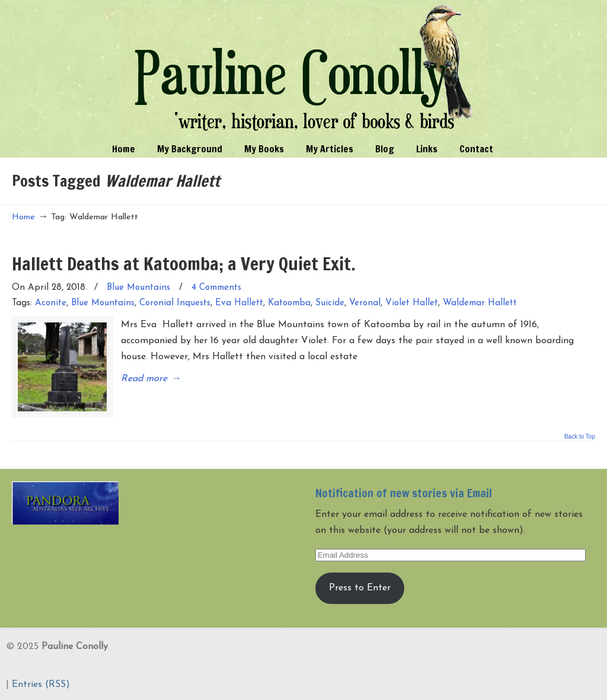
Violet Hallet (412, 303)
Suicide (330, 303)
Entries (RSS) (41, 685)
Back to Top (580, 437)
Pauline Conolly (304, 69)
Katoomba (289, 303)
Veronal (365, 303)
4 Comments (216, 288)
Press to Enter (360, 588)
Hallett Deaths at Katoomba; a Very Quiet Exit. (184, 263)
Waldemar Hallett (480, 303)
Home (23, 217)
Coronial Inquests (175, 303)
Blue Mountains (138, 288)
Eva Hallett (239, 303)
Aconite (51, 303)
